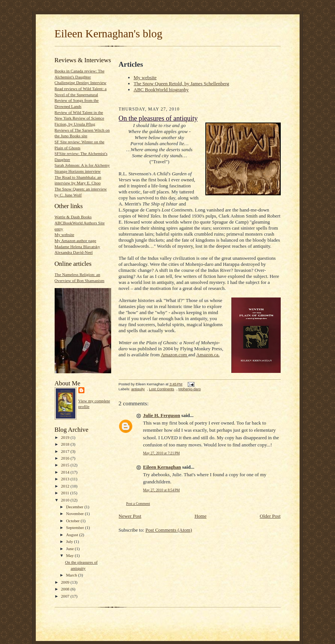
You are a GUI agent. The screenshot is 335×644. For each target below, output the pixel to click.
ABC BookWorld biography (161, 90)
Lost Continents (161, 389)
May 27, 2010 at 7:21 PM (162, 453)
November (75, 514)
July (70, 541)
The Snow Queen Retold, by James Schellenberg (182, 84)
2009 (66, 582)
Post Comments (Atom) (169, 530)
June (70, 549)
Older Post (270, 516)
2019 (66, 437)
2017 (66, 451)
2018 (66, 444)
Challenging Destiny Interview (81, 83)
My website (64, 235)
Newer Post (130, 516)
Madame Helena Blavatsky (77, 247)
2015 (66, 465)
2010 (66, 500)
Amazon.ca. (208, 355)
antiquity (138, 389)
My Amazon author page (76, 241)
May (70, 555)
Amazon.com (174, 355)
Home (200, 516)
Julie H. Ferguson (162, 415)
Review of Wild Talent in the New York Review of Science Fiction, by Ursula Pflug (80, 118)
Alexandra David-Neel (74, 252)
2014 (66, 472)
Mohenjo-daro (189, 389)
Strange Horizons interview (78, 171)
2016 (66, 458)
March (72, 575)
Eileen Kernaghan (162, 467)
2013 (66, 479)
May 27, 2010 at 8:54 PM (162, 490)
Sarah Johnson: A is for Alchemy (82, 165)
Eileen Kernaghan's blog (109, 34)
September (76, 527)
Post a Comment (138, 504)
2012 (66, 486)
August (73, 535)
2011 (66, 493)
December (75, 507)
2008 (66, 589)
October (73, 521)
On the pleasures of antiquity (158, 118)
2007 (66, 596)
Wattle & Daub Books (73, 217)
